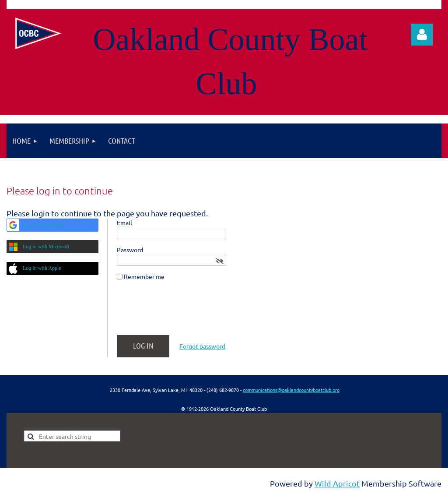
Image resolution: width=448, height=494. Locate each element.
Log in (422, 35)
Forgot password (202, 346)
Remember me (144, 276)
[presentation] (183, 311)
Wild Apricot (337, 483)
